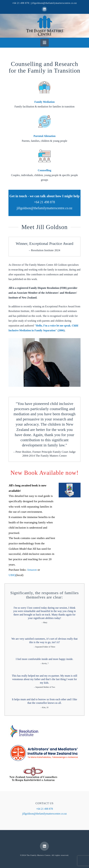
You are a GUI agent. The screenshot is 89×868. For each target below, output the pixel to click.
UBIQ (12, 575)
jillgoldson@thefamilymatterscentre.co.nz (54, 3)
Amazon (32, 570)
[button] (44, 43)
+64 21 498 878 (21, 3)
